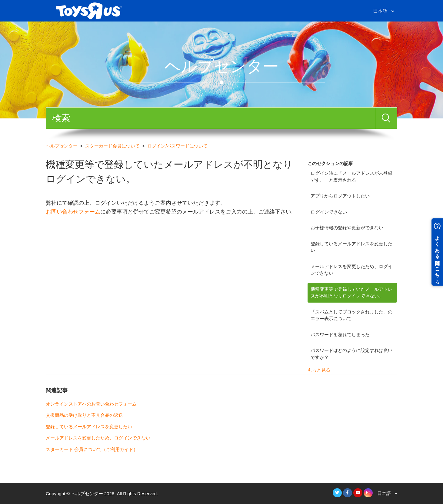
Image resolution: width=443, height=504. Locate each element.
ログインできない (329, 212)
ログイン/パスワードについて (177, 146)
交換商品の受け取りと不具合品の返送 (84, 415)
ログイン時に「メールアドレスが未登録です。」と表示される (351, 177)
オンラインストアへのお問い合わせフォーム (91, 404)
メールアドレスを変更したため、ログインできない (351, 270)
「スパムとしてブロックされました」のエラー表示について (351, 315)
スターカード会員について (112, 146)
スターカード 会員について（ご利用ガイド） (92, 449)
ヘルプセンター (62, 146)
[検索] (211, 118)
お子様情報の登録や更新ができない (347, 228)
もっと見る (319, 370)
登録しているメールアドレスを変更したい (351, 247)
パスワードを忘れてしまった (340, 335)
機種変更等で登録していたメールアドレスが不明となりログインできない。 (351, 293)
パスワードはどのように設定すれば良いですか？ (351, 354)
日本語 (381, 11)
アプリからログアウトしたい (340, 196)
